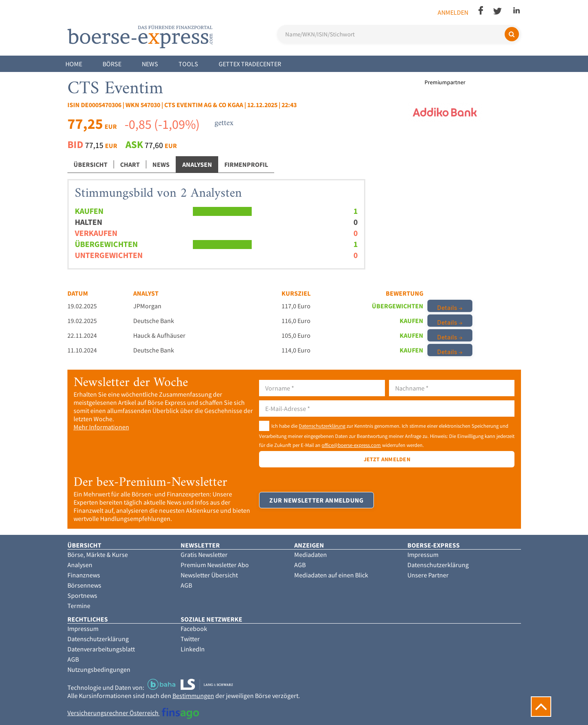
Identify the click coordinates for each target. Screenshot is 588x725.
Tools (188, 64)
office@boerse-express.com (351, 445)
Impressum (423, 554)
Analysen (197, 164)
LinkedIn (193, 649)
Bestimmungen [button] (193, 696)
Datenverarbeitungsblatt (101, 649)
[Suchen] (512, 34)
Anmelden (453, 12)
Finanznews (84, 575)
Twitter (190, 639)
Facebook (194, 628)
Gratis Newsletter (204, 554)
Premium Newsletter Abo (215, 565)
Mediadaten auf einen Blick (331, 575)
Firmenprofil (246, 164)
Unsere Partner (428, 575)
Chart (130, 164)
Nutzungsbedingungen (99, 669)
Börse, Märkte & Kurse (98, 554)
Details (447, 308)
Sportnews (82, 595)
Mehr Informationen (101, 427)
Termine (79, 606)
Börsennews (84, 585)
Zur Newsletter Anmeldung (316, 500)
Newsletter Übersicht (209, 575)
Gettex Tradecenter (250, 64)
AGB (186, 585)
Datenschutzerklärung (322, 426)
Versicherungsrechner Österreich (133, 713)
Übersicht (91, 164)
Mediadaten (311, 554)
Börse (112, 64)
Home (74, 64)
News (150, 64)
